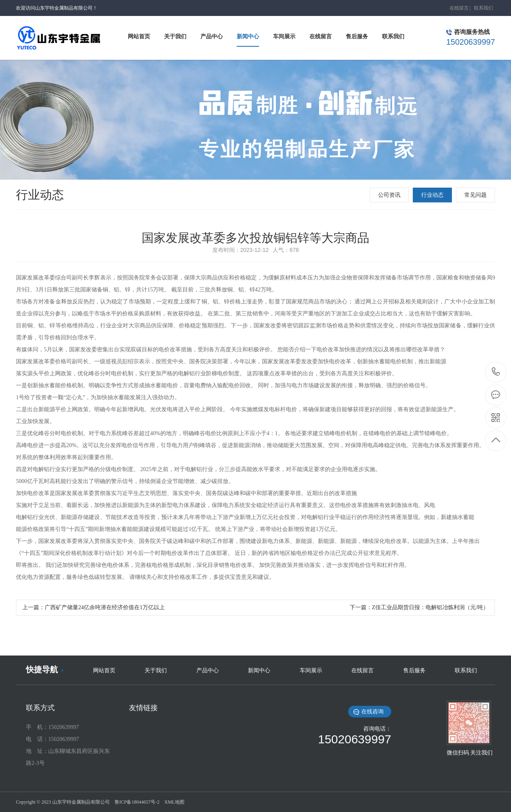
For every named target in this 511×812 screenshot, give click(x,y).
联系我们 (483, 8)
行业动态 (432, 195)
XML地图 (174, 802)
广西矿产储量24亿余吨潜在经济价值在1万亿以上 (105, 607)
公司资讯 (389, 195)
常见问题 (475, 195)
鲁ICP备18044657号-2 (137, 802)
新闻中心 (259, 670)
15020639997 (496, 372)
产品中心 (208, 670)
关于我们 (156, 670)
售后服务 (414, 670)
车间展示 (311, 670)
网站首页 (104, 670)
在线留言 (459, 8)
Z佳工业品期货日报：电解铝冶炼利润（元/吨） (430, 607)
